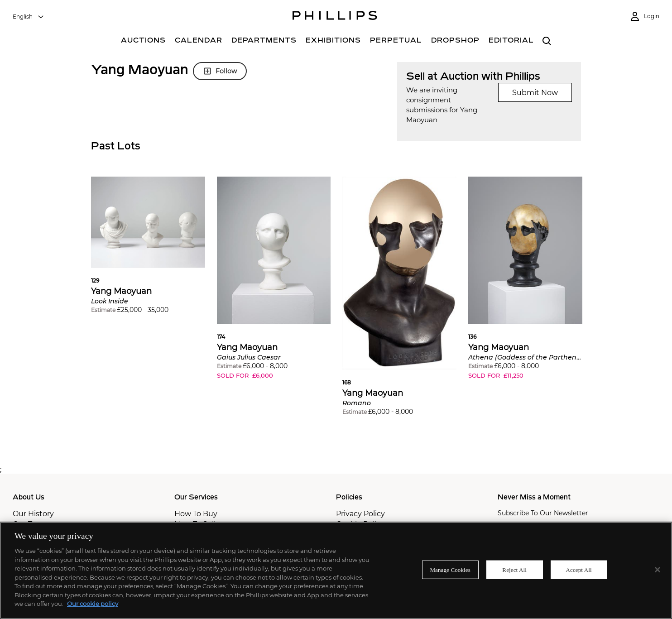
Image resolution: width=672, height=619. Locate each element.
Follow (220, 71)
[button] (148, 252)
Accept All (579, 569)
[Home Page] (335, 17)
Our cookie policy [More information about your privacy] (93, 604)
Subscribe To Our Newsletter (543, 513)
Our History (33, 514)
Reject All (514, 569)
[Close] (658, 570)
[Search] (547, 41)
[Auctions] (143, 41)
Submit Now (535, 93)
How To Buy (196, 514)
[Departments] (264, 41)
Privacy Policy (360, 514)
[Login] (644, 17)
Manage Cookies (450, 569)
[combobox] (29, 17)
